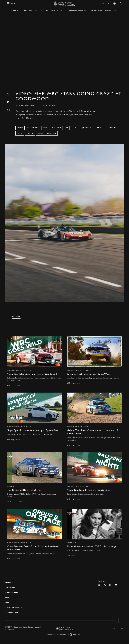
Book (105, 3)
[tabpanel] (64, 446)
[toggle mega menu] (12, 3)
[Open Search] (121, 3)
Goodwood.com (12, 613)
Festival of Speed (33, 11)
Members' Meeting (78, 11)
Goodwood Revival (55, 11)
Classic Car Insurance (14, 608)
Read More (27, 118)
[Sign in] (114, 3)
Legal (113, 628)
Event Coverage (11, 593)
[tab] (16, 316)
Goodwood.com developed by (65, 634)
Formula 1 (16, 11)
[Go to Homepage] (64, 3)
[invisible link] (35, 362)
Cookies (121, 628)
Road (108, 11)
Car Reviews (96, 11)
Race (116, 11)
